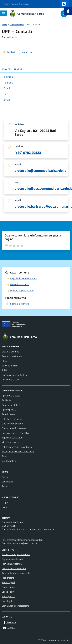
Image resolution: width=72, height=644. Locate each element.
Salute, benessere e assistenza (17, 447)
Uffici (4, 361)
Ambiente (7, 400)
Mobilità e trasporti (11, 442)
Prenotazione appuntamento (16, 554)
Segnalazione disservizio (14, 559)
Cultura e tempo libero (13, 424)
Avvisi (5, 486)
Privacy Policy (8, 596)
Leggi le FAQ (8, 550)
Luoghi (5, 502)
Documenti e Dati (10, 380)
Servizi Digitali (9, 582)
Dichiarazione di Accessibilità (16, 606)
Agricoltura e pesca (11, 396)
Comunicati (7, 482)
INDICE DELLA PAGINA (36, 69)
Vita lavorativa (9, 461)
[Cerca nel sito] (64, 14)
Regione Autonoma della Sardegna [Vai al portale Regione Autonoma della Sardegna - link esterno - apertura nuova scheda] (17, 4)
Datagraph (65, 640)
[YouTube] (9, 628)
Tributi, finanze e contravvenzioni (18, 452)
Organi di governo (10, 352)
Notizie (5, 477)
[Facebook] (10, 622)
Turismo (5, 456)
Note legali (7, 601)
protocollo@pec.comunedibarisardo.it (25, 540)
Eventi (5, 507)
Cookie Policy (8, 592)
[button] (68, 11)
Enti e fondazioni (10, 366)
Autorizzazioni (9, 414)
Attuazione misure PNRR (14, 568)
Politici (5, 370)
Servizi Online (8, 587)
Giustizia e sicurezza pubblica (16, 433)
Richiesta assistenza (12, 564)
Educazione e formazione (14, 428)
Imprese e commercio (12, 438)
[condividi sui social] (9, 52)
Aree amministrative (12, 356)
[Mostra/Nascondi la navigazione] (4, 13)
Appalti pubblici (9, 410)
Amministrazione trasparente (16, 573)
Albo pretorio (8, 578)
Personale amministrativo (14, 375)
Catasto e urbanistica (12, 419)
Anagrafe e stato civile (13, 405)
